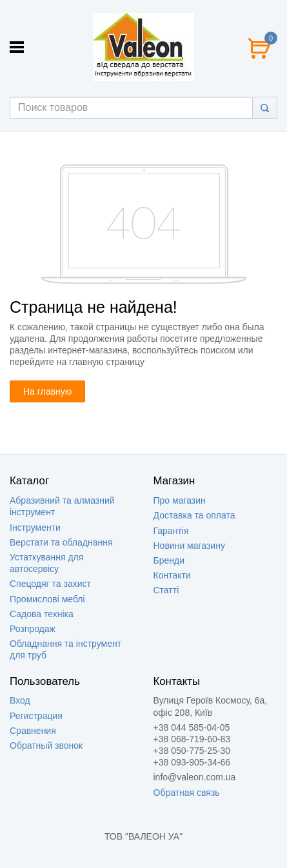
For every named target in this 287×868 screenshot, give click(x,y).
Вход (20, 700)
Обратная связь (187, 793)
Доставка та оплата (194, 515)
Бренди (169, 560)
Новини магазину (189, 546)
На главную (47, 391)
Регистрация (36, 716)
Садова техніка (42, 614)
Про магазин (180, 500)
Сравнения (33, 731)
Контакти (172, 575)
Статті (166, 590)
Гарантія (171, 531)
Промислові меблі (47, 599)
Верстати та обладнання (61, 542)
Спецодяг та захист (50, 584)
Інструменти (35, 528)
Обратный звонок (46, 745)
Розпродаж (33, 629)
